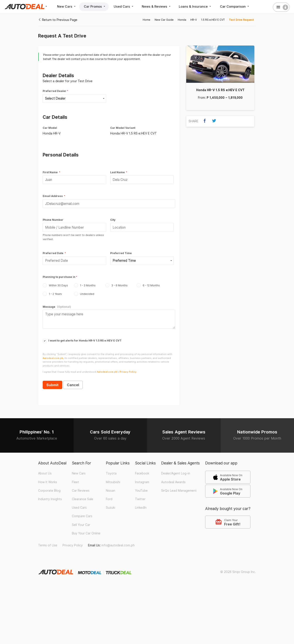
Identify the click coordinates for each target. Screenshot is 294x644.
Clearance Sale (83, 495)
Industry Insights (50, 495)
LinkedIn (141, 503)
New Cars (67, 6)
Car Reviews (81, 486)
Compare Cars (82, 512)
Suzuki (111, 503)
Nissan (111, 486)
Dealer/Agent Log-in (176, 469)
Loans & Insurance (202, 6)
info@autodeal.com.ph (118, 541)
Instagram (142, 478)
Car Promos (97, 6)
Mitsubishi (113, 478)
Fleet (75, 478)
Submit (52, 381)
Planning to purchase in (59, 274)
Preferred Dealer (55, 91)
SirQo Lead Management (179, 486)
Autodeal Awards (173, 478)
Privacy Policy (73, 541)
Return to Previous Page (58, 20)
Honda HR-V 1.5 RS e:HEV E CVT (220, 90)
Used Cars (128, 6)
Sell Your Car (81, 520)
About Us (45, 469)
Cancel (73, 381)
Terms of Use (48, 541)
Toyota (111, 469)
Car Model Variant (123, 127)
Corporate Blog (49, 486)
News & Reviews (161, 6)
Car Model (50, 127)
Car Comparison (242, 6)
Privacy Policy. (128, 368)
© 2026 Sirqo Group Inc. (238, 568)
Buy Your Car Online (86, 529)
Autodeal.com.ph (53, 354)
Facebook (142, 469)
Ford (109, 495)
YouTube (141, 486)
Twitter (140, 495)
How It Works (48, 478)
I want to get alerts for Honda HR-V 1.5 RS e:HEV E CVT (82, 336)
